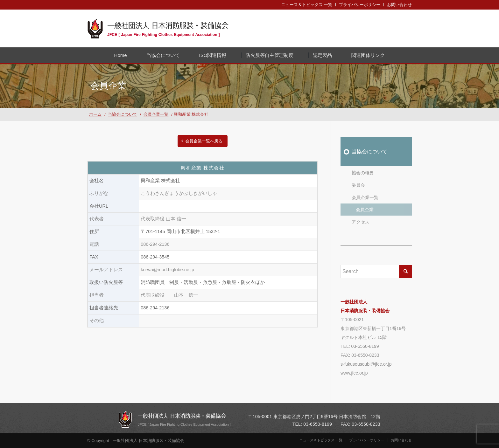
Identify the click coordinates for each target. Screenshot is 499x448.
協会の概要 (363, 173)
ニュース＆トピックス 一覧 (307, 5)
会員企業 (365, 210)
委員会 (358, 185)
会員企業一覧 (365, 197)
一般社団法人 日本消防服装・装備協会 (168, 28)
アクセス (361, 222)
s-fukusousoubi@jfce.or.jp (366, 364)
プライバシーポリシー (360, 5)
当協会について (369, 152)
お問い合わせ (399, 5)
